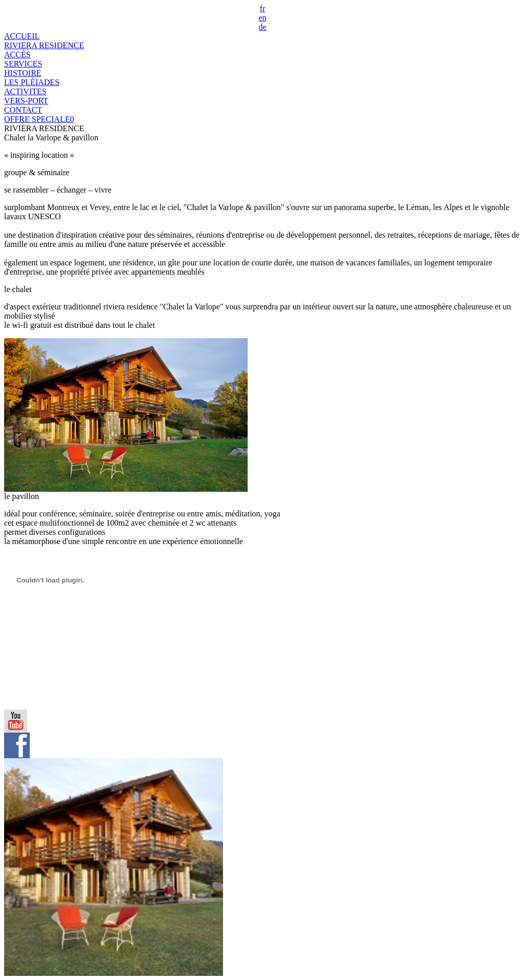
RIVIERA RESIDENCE (44, 45)
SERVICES (23, 64)
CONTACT (23, 110)
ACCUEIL (22, 36)
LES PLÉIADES (32, 82)
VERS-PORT (26, 101)
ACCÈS (17, 55)
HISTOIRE (23, 73)
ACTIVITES (25, 91)
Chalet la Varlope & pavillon (51, 138)
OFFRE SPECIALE (39, 119)
